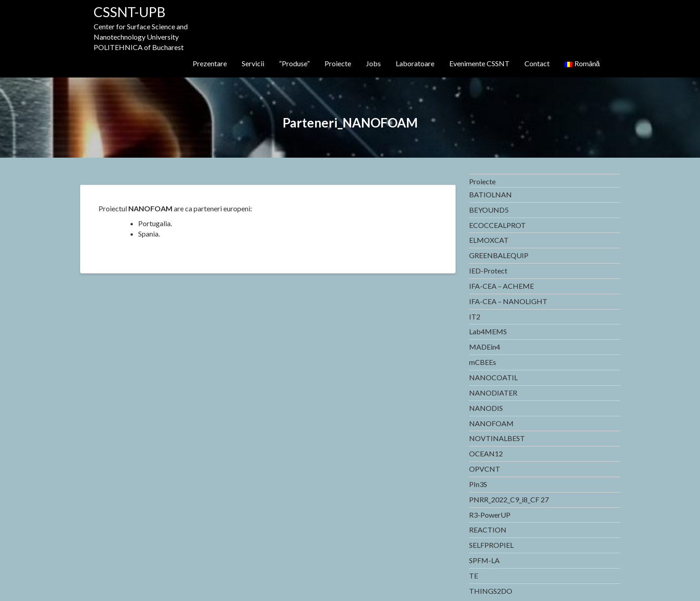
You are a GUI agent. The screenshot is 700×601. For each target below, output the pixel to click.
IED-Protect (488, 271)
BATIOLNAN (490, 194)
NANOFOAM (491, 423)
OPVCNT (485, 469)
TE (474, 576)
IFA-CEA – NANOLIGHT (508, 301)
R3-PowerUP (490, 515)
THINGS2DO (491, 591)
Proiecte (338, 63)
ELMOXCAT (489, 240)
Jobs (373, 63)
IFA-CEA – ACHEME (501, 286)
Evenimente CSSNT (479, 63)
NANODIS (486, 408)
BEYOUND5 (489, 210)
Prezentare (210, 63)
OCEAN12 (486, 453)
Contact (537, 63)
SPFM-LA (484, 560)
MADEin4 (485, 347)
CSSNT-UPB (130, 12)
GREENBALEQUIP (499, 255)
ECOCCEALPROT (497, 225)
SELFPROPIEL (491, 545)
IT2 (475, 316)
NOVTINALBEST (497, 438)
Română (582, 63)
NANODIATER (493, 393)
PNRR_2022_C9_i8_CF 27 (509, 499)
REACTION (488, 530)
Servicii (253, 63)
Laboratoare (415, 63)
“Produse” (294, 63)
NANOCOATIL (493, 377)
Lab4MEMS (488, 331)
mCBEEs (483, 362)
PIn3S (478, 484)
